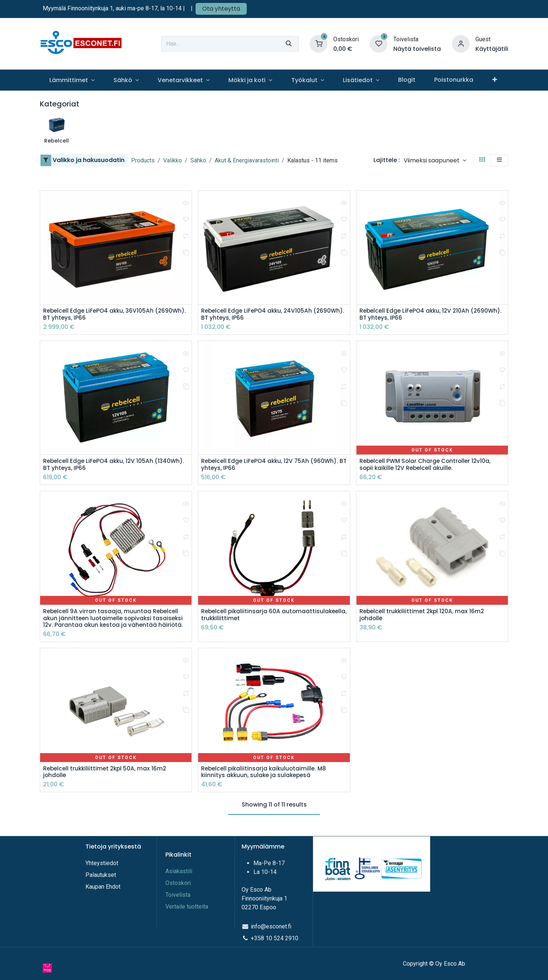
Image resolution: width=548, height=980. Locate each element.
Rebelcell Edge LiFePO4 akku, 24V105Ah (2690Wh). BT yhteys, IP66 (259, 315)
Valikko (173, 160)
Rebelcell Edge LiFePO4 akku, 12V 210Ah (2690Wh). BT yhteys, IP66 (417, 315)
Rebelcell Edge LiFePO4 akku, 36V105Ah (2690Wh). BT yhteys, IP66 (100, 315)
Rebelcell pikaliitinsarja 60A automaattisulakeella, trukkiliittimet (255, 617)
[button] (435, 160)
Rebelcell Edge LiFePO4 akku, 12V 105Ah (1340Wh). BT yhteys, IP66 (100, 466)
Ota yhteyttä (221, 9)
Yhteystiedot (103, 863)
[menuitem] (72, 80)
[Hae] (289, 44)
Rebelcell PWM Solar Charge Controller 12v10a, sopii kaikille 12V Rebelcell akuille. (428, 466)
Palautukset (101, 875)
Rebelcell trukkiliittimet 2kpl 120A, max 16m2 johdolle (424, 617)
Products (143, 160)
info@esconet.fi (271, 926)
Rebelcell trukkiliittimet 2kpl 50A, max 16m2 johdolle (107, 774)
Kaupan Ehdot (103, 887)
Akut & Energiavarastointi (247, 160)
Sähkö (198, 160)
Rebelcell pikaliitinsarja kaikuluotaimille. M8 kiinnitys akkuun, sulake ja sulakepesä (266, 774)
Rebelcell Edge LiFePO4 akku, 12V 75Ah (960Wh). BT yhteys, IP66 (272, 466)
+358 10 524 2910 (275, 938)
